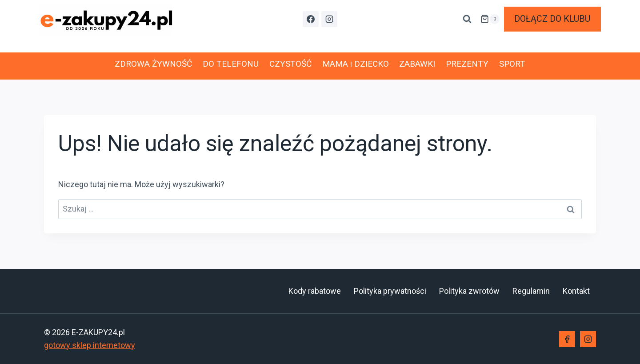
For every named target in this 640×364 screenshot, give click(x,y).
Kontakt (576, 291)
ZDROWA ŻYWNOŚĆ (153, 64)
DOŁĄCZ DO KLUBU (552, 19)
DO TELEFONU (231, 64)
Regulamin (531, 291)
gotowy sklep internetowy (90, 345)
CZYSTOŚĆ (290, 64)
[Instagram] (329, 19)
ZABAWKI (417, 64)
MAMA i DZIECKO (356, 64)
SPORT (512, 64)
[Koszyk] (490, 19)
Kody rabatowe (315, 291)
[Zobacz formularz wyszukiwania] (467, 19)
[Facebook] (311, 19)
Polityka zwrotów (469, 291)
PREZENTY (467, 64)
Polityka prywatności (390, 291)
